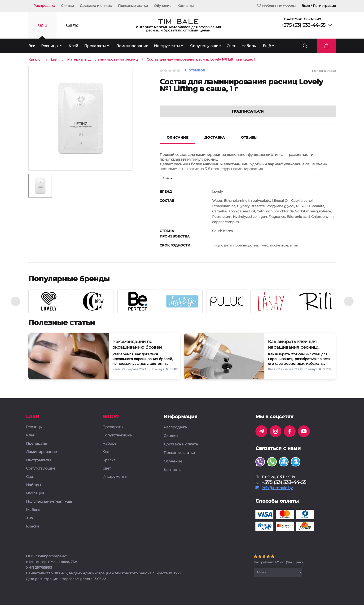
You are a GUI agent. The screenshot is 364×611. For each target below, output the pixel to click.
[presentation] (15, 307)
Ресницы (50, 46)
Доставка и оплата (96, 6)
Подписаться (248, 117)
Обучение (163, 6)
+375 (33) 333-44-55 (303, 25)
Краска (33, 532)
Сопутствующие (205, 46)
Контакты (186, 6)
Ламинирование (132, 46)
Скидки (68, 6)
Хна (29, 524)
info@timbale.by (277, 494)
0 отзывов (195, 70)
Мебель (33, 516)
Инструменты (167, 46)
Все (32, 46)
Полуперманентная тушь (49, 507)
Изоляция (35, 499)
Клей (73, 46)
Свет (231, 46)
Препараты (95, 46)
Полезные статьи (133, 6)
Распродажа (44, 6)
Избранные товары (276, 6)
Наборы (249, 46)
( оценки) (279, 568)
